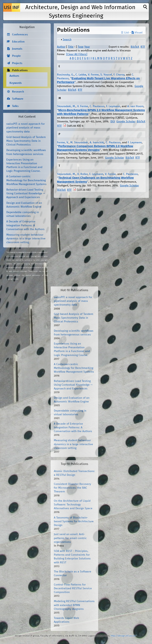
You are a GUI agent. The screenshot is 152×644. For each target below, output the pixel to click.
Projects (17, 63)
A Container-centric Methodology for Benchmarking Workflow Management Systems (26, 180)
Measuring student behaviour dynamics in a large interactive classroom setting (26, 239)
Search (67, 40)
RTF (143, 47)
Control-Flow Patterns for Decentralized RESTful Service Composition (73, 588)
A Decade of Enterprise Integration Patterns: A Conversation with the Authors (25, 225)
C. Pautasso (97, 106)
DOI (113, 122)
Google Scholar (126, 122)
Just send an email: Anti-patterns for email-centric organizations (70, 538)
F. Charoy (119, 75)
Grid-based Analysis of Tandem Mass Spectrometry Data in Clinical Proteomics (26, 141)
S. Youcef (106, 75)
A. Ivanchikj (97, 143)
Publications (20, 70)
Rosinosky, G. (65, 75)
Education (18, 42)
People (16, 56)
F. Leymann (113, 106)
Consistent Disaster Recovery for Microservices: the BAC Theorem (72, 488)
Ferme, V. (63, 143)
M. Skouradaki (79, 143)
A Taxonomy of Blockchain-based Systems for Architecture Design (74, 521)
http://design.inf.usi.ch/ (124, 636)
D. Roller (82, 174)
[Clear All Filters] (77, 54)
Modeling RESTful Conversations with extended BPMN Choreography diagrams (74, 605)
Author (61, 47)
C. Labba (81, 75)
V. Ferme (93, 75)
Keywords (16, 83)
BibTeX (135, 47)
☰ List (125, 33)
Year (87, 47)
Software (18, 99)
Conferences (20, 35)
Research (18, 92)
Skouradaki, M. (66, 106)
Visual (137, 33)
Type (81, 47)
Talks (15, 106)
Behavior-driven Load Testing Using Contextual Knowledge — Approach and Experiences (26, 194)
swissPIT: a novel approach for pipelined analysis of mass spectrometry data (26, 128)
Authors (14, 76)
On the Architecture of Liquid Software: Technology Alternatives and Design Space (73, 505)
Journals (17, 49)
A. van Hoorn (135, 106)
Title (71, 47)
